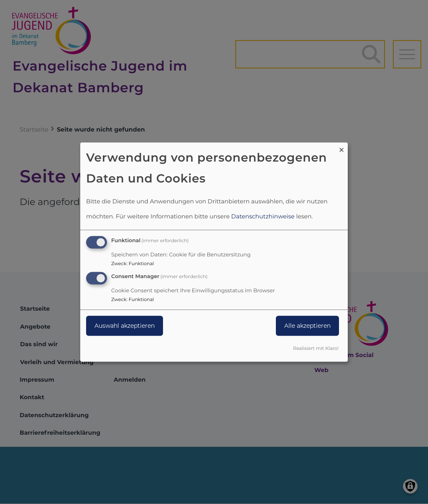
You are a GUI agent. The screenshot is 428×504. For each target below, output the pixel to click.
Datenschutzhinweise (263, 217)
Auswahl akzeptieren (125, 326)
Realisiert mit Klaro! (316, 348)
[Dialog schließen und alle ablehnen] (341, 148)
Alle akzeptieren (307, 326)
